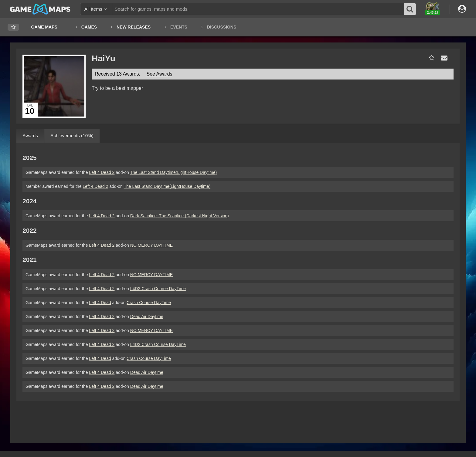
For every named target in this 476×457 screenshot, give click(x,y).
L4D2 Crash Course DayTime (158, 289)
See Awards (159, 74)
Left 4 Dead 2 (102, 172)
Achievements (72, 135)
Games (89, 27)
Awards (30, 135)
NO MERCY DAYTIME (151, 245)
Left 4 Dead (100, 303)
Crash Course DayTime (149, 303)
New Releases (134, 27)
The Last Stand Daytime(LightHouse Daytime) (174, 172)
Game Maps (44, 27)
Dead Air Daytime (147, 317)
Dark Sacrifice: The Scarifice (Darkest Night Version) (180, 216)
